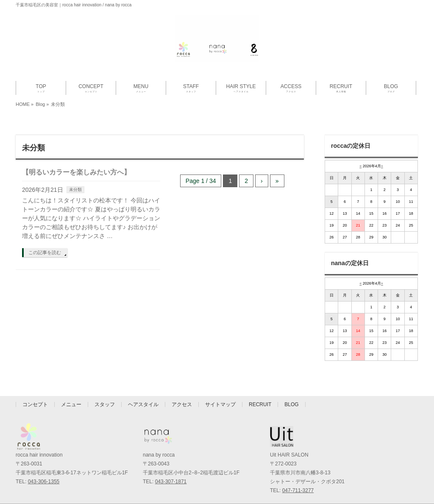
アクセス (182, 404)
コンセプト (35, 404)
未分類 (75, 190)
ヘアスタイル (143, 404)
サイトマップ (220, 404)
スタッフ (105, 404)
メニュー (71, 404)
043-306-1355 (44, 482)
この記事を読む (45, 252)
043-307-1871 (171, 482)
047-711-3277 (298, 490)
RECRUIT (260, 404)
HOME (23, 104)
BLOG (291, 404)
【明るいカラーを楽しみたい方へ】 (76, 172)
